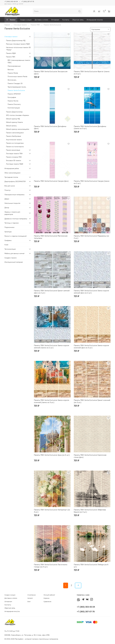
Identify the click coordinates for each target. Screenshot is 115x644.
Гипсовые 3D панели (14, 160)
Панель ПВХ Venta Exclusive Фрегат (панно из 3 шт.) (92, 73)
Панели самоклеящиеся (15, 133)
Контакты (66, 20)
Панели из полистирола (15, 147)
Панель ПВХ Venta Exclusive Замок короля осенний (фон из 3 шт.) (91, 347)
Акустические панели (14, 140)
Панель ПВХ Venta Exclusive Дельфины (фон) (50, 127)
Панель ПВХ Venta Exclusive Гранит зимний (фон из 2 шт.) (52, 292)
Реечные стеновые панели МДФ (18, 44)
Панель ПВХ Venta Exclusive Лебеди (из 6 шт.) (91, 566)
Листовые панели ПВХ (14, 154)
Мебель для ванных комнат (14, 253)
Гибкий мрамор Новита (14, 122)
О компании (32, 595)
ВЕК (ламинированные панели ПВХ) (19, 61)
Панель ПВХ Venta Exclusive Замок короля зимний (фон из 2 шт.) (91, 292)
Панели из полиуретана (15, 143)
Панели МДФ (11, 53)
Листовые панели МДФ (15, 164)
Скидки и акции (26, 20)
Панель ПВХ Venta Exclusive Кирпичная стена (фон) (90, 456)
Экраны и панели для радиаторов (12, 213)
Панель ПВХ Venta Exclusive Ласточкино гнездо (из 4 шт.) (51, 566)
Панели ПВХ (35, 25)
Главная (7, 25)
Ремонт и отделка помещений (15, 236)
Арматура (8, 232)
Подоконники (9, 227)
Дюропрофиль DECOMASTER (15, 181)
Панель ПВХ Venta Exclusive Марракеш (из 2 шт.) (91, 237)
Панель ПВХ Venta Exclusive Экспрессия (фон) (51, 73)
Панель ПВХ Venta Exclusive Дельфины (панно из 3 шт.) (90, 127)
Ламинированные (14, 66)
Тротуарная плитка (11, 177)
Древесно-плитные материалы (16, 219)
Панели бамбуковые (14, 136)
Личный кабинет (49, 595)
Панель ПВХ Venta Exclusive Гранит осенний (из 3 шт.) (92, 401)
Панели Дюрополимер (14, 112)
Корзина (46, 598)
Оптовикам (55, 20)
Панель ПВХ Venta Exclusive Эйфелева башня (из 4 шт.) (90, 511)
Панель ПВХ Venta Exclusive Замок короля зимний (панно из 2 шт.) (51, 347)
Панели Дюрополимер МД (16, 40)
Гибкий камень (11, 126)
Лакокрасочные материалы (14, 195)
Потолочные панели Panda (17, 76)
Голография (12, 97)
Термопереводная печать (17, 87)
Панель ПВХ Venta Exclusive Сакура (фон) (51, 181)
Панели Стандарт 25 (15, 83)
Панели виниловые (13, 150)
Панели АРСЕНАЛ (14, 94)
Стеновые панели (20, 25)
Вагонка (11, 70)
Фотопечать (12, 80)
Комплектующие (14, 108)
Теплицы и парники (12, 223)
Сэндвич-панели (11, 258)
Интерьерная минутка (95, 20)
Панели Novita (13, 101)
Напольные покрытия (12, 203)
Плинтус (8, 190)
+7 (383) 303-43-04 (11, 2)
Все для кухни (10, 186)
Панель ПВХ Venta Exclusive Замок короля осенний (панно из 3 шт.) (51, 401)
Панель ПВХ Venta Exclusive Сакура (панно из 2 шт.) (92, 182)
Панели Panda (13, 73)
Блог (29, 602)
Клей (6, 245)
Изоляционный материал (14, 262)
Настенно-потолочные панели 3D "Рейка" (18, 49)
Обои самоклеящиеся (12, 173)
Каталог (11, 20)
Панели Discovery (14, 104)
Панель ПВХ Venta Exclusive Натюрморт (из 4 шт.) (52, 511)
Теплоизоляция (10, 249)
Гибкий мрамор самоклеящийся (18, 129)
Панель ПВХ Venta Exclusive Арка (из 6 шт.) (52, 455)
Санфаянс (8, 240)
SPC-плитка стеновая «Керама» (18, 115)
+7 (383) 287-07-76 (28, 2)
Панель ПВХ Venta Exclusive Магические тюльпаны (51, 237)
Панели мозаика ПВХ (14, 157)
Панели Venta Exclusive (16, 90)
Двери (7, 199)
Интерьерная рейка (12, 168)
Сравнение (47, 602)
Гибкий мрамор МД (13, 119)
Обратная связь (78, 20)
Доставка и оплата (41, 20)
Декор (7, 208)
